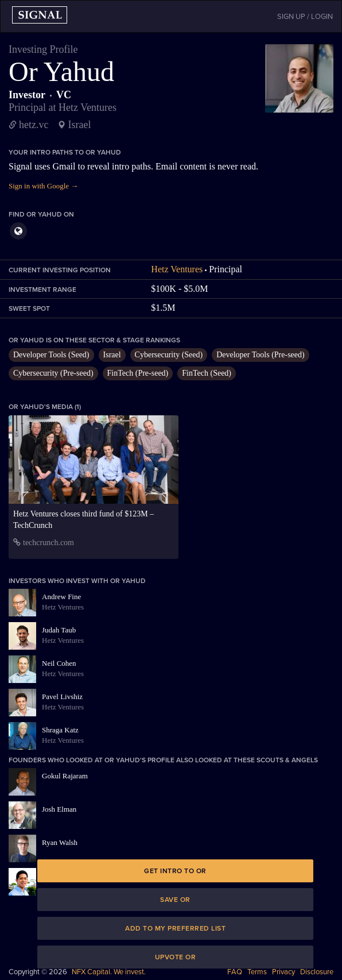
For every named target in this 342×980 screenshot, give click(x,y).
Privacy (283, 972)
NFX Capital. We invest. (109, 972)
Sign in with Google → (43, 186)
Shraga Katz (60, 730)
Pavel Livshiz (62, 697)
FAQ (235, 972)
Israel (112, 355)
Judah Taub (59, 630)
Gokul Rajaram (65, 776)
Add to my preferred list (175, 928)
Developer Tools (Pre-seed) (261, 355)
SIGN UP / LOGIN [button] (305, 17)
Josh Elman (59, 809)
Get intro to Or (175, 871)
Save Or (175, 900)
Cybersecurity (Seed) (169, 355)
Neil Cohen (59, 663)
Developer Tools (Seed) (51, 355)
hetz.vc (34, 125)
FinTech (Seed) (207, 373)
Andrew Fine (61, 597)
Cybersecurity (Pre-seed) (53, 373)
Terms (257, 972)
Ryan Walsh (60, 842)
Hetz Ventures (177, 269)
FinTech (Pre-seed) (138, 373)
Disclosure (317, 972)
